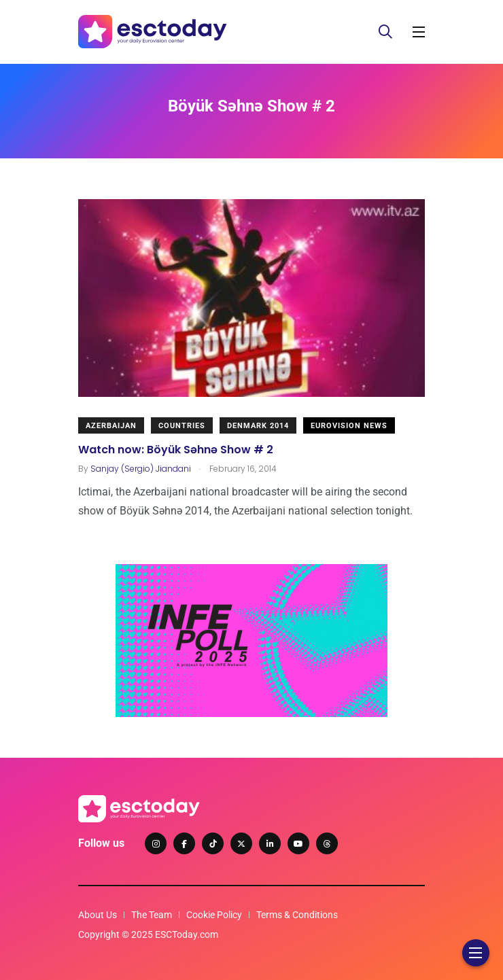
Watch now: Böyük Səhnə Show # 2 (176, 449)
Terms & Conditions (297, 915)
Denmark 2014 (258, 426)
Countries (182, 426)
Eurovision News (349, 426)
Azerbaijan (111, 426)
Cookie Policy (214, 915)
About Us (98, 915)
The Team (152, 915)
